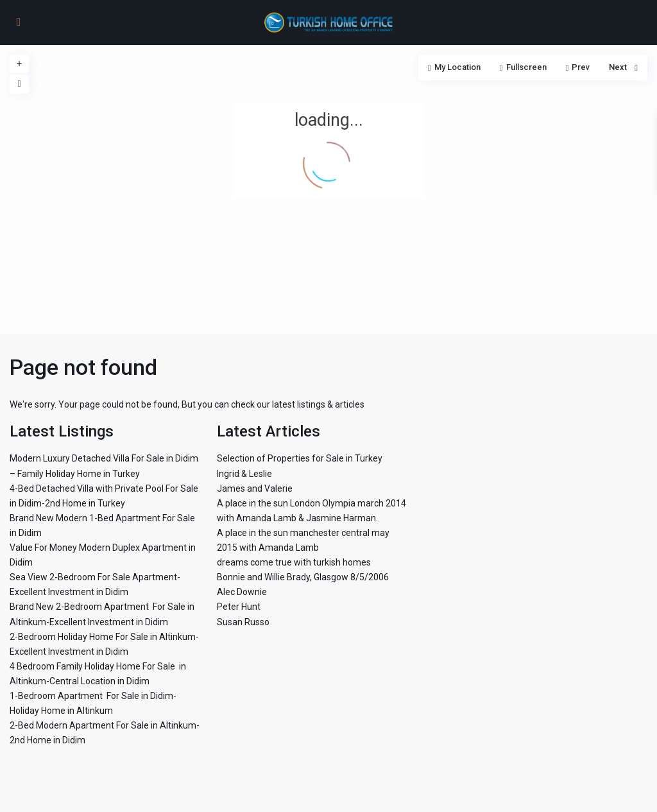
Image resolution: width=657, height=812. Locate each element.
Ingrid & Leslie (244, 474)
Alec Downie (242, 592)
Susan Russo (243, 622)
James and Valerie (255, 488)
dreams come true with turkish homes (294, 562)
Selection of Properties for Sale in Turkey (300, 458)
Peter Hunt (239, 607)
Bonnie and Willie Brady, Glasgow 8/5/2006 (303, 577)
